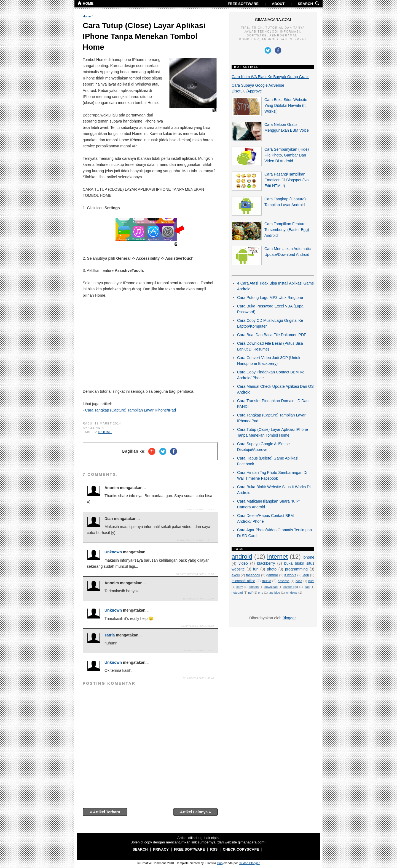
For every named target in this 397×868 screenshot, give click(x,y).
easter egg (291, 587)
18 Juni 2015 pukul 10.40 (198, 599)
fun (256, 569)
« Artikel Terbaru (105, 812)
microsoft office (243, 581)
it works (290, 575)
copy (240, 587)
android (242, 557)
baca (299, 581)
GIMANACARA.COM (273, 20)
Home (87, 16)
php (261, 593)
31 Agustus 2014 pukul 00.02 (195, 540)
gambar (272, 575)
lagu (306, 575)
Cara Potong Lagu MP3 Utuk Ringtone (270, 298)
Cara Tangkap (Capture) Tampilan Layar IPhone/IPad (131, 410)
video (243, 563)
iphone (105, 432)
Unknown (113, 552)
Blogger (289, 618)
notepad (237, 593)
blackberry (266, 563)
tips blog (274, 593)
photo (272, 569)
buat (311, 581)
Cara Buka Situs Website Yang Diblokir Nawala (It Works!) (286, 105)
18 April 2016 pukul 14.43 (197, 626)
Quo (220, 863)
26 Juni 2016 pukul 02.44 (198, 678)
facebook (253, 575)
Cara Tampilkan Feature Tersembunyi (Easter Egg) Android (287, 230)
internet (277, 557)
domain (254, 587)
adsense (284, 581)
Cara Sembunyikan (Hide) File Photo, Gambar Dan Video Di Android (287, 155)
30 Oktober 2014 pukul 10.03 (195, 574)
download (271, 587)
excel (236, 575)
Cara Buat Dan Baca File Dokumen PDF (272, 335)
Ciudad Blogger (249, 863)
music (266, 581)
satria (110, 635)
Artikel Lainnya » (195, 812)
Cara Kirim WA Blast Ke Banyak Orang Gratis (270, 77)
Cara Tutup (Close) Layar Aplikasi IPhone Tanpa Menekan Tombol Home (144, 36)
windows (292, 593)
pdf (250, 593)
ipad (307, 587)
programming (296, 569)
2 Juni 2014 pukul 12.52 (199, 509)
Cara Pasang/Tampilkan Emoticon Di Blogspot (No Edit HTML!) (286, 180)
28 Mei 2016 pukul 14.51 (199, 651)
